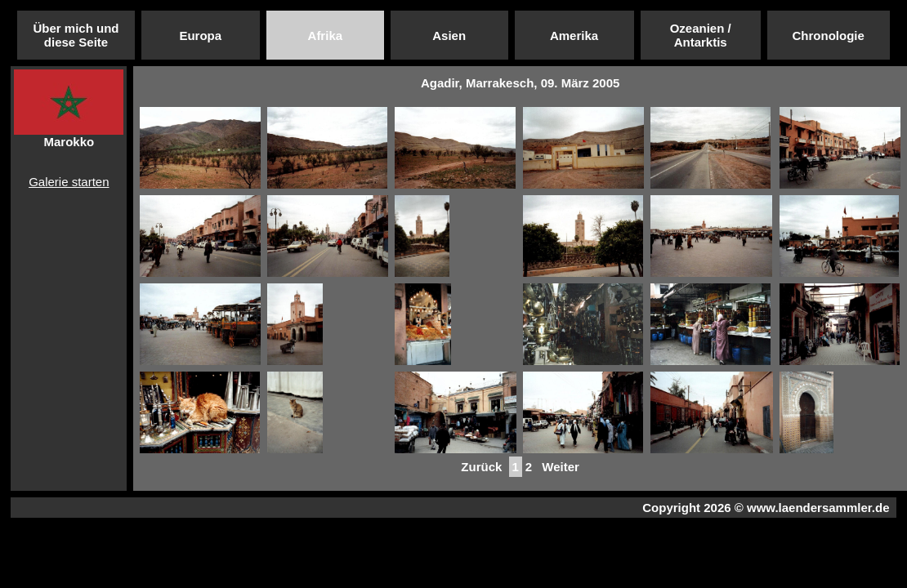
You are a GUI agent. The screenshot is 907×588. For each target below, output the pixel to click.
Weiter (561, 467)
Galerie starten (69, 182)
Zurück (481, 467)
